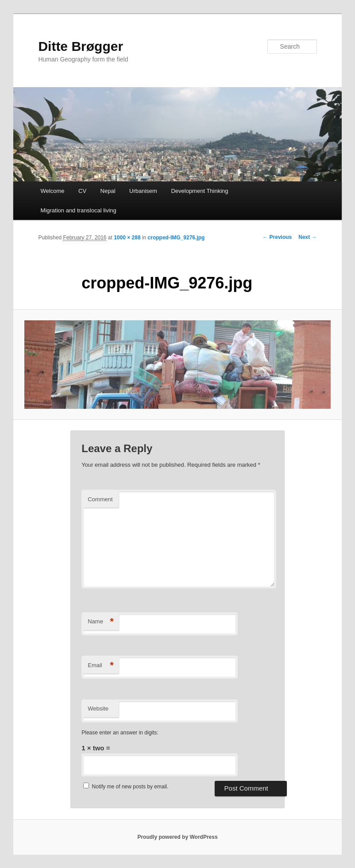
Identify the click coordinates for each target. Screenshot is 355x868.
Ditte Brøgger (81, 46)
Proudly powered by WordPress (177, 837)
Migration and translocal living (79, 210)
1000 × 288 (127, 238)
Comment (100, 499)
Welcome (53, 191)
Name (101, 622)
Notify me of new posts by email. (130, 787)
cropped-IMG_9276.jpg (176, 238)
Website (98, 709)
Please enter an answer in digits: (120, 733)
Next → (307, 237)
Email (101, 666)
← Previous (277, 237)
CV (82, 191)
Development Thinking (199, 191)
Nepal (108, 191)
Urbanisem (143, 191)
